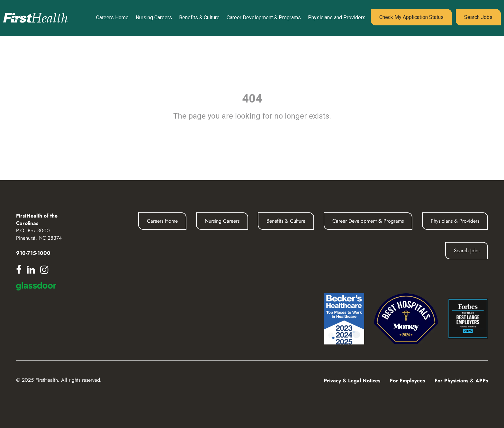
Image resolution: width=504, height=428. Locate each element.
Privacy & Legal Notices (352, 381)
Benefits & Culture (199, 18)
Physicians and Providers (337, 18)
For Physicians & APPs (461, 381)
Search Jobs (478, 17)
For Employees (407, 381)
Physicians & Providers (455, 221)
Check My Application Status (411, 17)
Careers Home (112, 18)
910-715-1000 (33, 253)
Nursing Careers (154, 18)
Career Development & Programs (264, 18)
